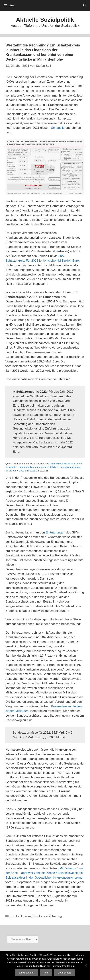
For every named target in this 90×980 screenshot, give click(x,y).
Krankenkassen (20, 916)
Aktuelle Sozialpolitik (45, 20)
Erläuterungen (55, 532)
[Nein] (85, 965)
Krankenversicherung (47, 916)
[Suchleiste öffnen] (85, 5)
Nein (46, 973)
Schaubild (58, 128)
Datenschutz (64, 973)
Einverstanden (27, 973)
